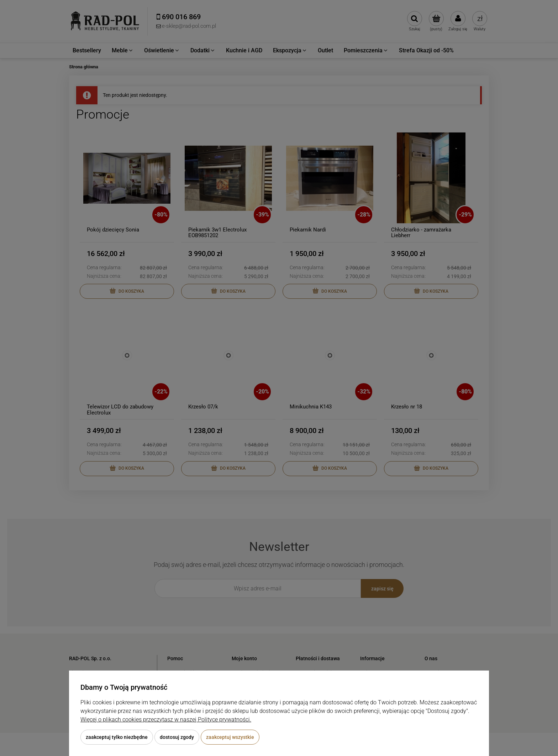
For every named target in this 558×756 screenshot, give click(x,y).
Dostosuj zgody (177, 737)
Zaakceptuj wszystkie (230, 737)
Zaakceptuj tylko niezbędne (117, 737)
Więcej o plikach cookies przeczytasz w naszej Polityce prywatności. (166, 719)
